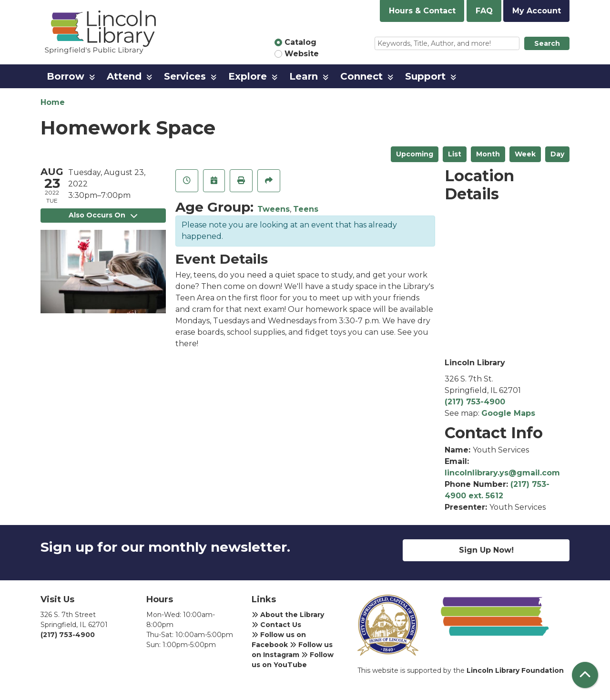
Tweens (274, 209)
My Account (537, 11)
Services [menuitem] (185, 76)
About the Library (288, 615)
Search (547, 43)
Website (302, 54)
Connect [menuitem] (361, 76)
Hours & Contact (422, 11)
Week (525, 154)
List (455, 154)
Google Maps (508, 413)
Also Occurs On (103, 215)
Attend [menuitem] (124, 76)
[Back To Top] (585, 675)
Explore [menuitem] (248, 76)
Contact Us (276, 625)
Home (53, 102)
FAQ (484, 11)
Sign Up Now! (486, 550)
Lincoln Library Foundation (515, 670)
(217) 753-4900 (475, 402)
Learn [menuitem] (304, 76)
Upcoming (415, 154)
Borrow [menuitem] (66, 76)
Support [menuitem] (425, 76)
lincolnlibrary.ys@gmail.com (502, 473)
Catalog (300, 42)
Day (557, 154)
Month (488, 154)
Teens (306, 209)
